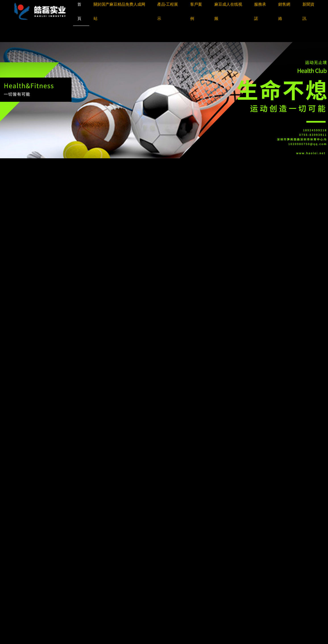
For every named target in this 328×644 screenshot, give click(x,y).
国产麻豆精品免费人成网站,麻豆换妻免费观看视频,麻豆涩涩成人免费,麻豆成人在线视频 (82, 33)
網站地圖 (9, 39)
